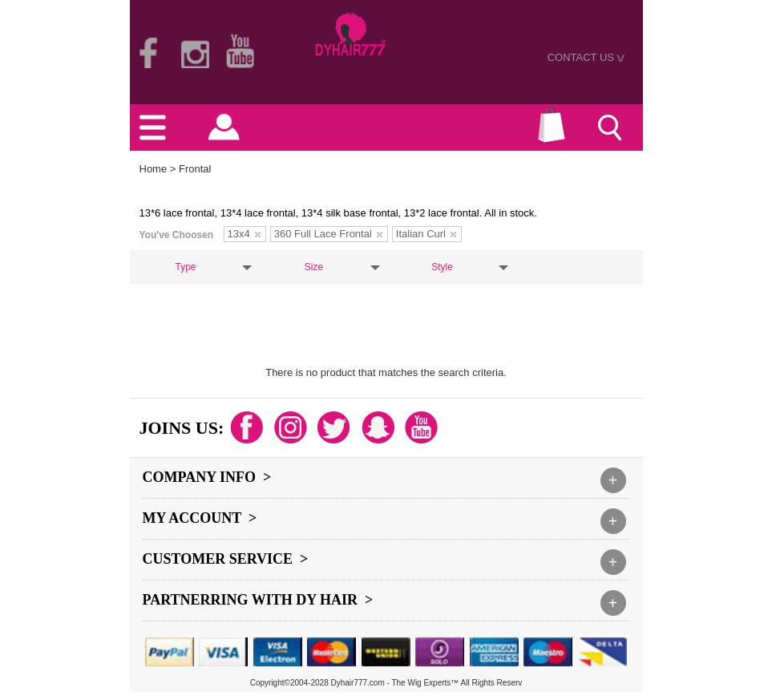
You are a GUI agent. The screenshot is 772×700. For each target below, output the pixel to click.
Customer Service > (226, 559)
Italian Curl (426, 234)
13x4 (244, 234)
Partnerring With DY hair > (258, 600)
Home (154, 169)
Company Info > (207, 477)
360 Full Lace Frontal (328, 234)
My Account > (200, 518)
